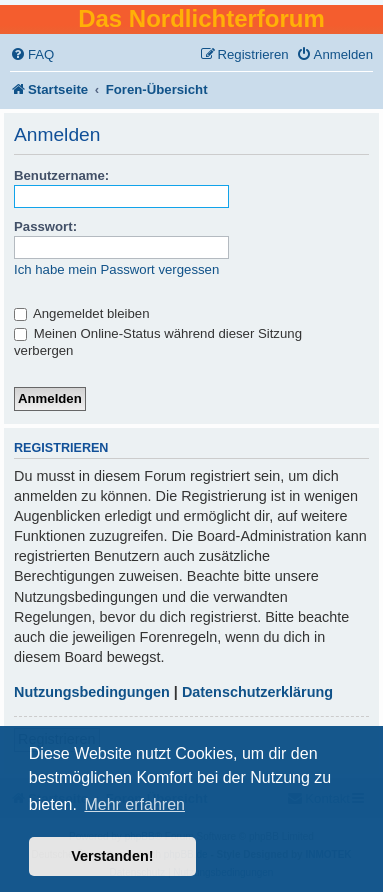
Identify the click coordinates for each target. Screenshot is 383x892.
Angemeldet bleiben (82, 313)
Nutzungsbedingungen (92, 692)
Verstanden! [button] (112, 856)
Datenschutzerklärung (257, 692)
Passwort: (45, 226)
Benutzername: (61, 175)
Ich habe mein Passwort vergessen (116, 269)
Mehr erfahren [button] (134, 804)
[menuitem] (32, 54)
